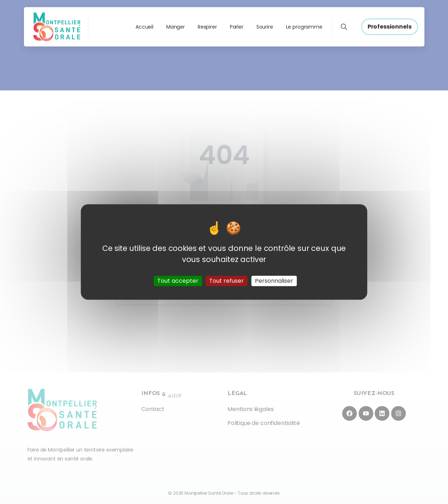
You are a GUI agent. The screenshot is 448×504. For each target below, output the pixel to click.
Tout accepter (178, 281)
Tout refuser (227, 281)
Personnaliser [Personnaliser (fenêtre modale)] (274, 281)
